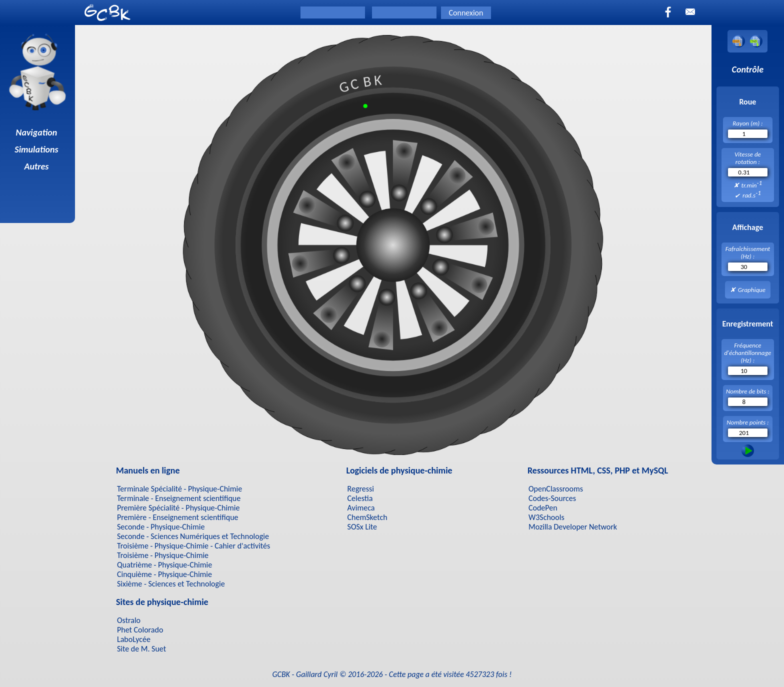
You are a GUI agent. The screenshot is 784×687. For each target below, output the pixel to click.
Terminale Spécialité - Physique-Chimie (179, 489)
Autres (38, 166)
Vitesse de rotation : (748, 158)
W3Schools (546, 517)
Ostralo (129, 620)
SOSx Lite (362, 527)
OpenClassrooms (556, 489)
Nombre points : (747, 422)
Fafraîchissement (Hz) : (748, 252)
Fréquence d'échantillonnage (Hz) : (747, 353)
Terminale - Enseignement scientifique (179, 498)
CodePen (543, 508)
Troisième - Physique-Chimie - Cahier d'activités (193, 546)
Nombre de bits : (748, 391)
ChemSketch (367, 517)
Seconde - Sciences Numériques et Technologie (193, 536)
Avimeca (361, 508)
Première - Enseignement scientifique (178, 517)
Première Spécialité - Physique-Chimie (178, 508)
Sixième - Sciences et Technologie (171, 584)
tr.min (752, 184)
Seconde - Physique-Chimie (161, 527)
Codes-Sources (552, 498)
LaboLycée (134, 639)
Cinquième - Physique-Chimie (164, 574)
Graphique (752, 290)
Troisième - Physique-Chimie (163, 555)
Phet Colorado (140, 630)
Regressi (361, 489)
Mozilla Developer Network (573, 527)
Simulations (37, 149)
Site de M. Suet (141, 649)
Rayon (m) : (747, 123)
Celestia (360, 498)
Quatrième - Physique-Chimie (164, 565)
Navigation (38, 132)
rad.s (752, 194)
